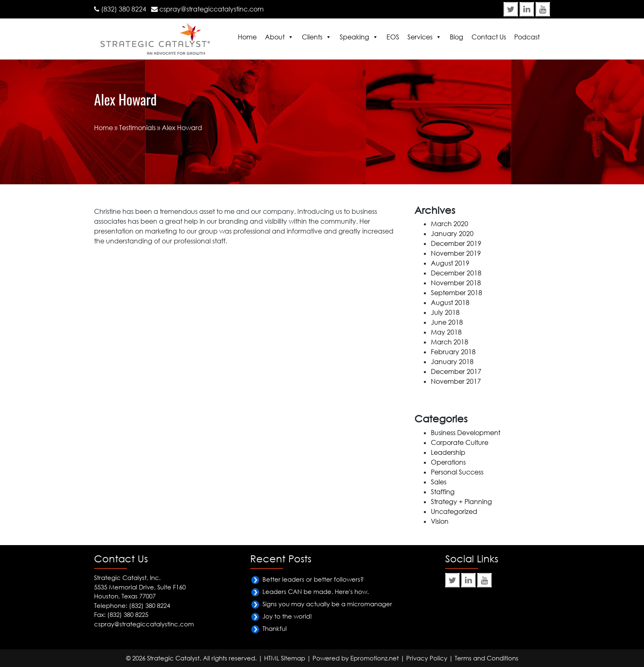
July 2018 (445, 312)
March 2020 (450, 224)
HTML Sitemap (285, 658)
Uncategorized (454, 511)
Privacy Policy (427, 658)
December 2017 (456, 371)
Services (420, 37)
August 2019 (450, 263)
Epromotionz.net (375, 658)
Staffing (443, 492)
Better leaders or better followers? (313, 579)
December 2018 (456, 273)
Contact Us (489, 37)
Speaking (354, 37)
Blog (457, 37)
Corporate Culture (460, 442)
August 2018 (450, 303)
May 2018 (446, 332)
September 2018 (457, 293)
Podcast (527, 37)
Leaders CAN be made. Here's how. (316, 591)
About (275, 37)
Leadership (448, 452)
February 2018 (453, 352)
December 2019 (456, 243)
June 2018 (447, 322)
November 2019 (456, 253)
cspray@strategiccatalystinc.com (212, 9)
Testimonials (137, 128)
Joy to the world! (287, 616)
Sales (439, 482)
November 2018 (456, 283)
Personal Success (457, 472)
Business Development (466, 433)
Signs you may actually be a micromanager (327, 604)
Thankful (275, 628)
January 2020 (452, 234)
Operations (448, 462)
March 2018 (450, 342)
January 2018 (452, 362)
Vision (440, 521)
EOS (393, 37)
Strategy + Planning (461, 502)
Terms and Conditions (486, 658)
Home (247, 37)
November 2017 (456, 381)
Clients (312, 37)
